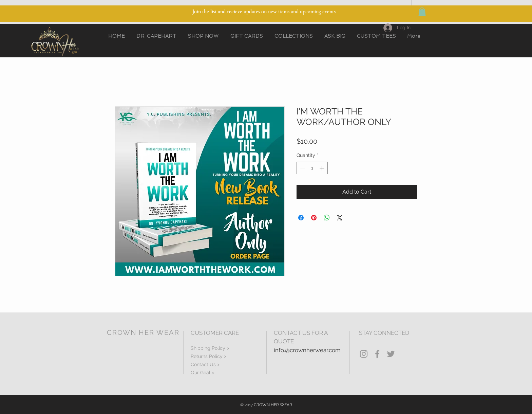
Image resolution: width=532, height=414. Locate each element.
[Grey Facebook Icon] (377, 354)
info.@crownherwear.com (307, 350)
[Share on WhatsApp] (327, 218)
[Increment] (322, 168)
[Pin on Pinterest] (314, 218)
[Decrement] (302, 168)
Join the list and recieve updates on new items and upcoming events (264, 12)
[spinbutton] (312, 168)
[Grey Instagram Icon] (364, 354)
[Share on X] (340, 218)
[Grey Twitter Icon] (391, 354)
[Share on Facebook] (301, 218)
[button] (422, 12)
